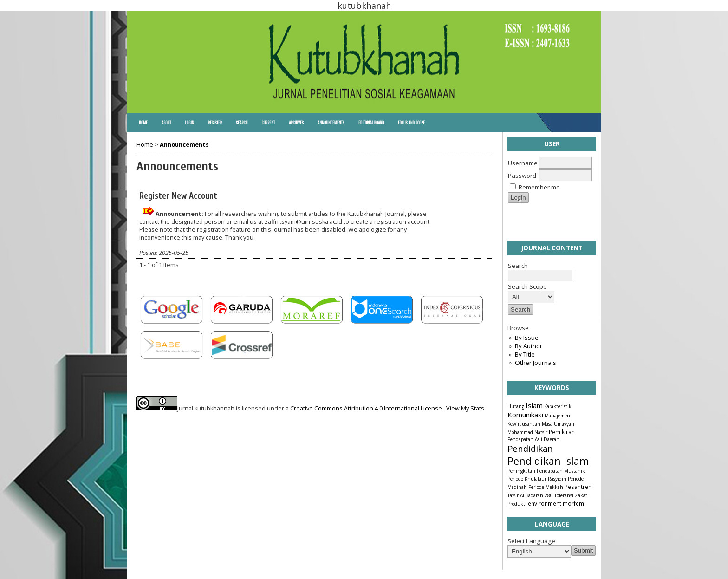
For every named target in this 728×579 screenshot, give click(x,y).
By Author (529, 346)
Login (189, 123)
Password (522, 176)
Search (242, 123)
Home (143, 123)
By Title (525, 354)
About (166, 123)
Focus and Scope (411, 123)
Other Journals (536, 363)
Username (523, 163)
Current (268, 123)
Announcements (331, 123)
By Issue (527, 338)
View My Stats (465, 408)
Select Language (531, 541)
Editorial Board (371, 123)
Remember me (539, 187)
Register (215, 123)
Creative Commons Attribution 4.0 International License (366, 408)
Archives (296, 123)
